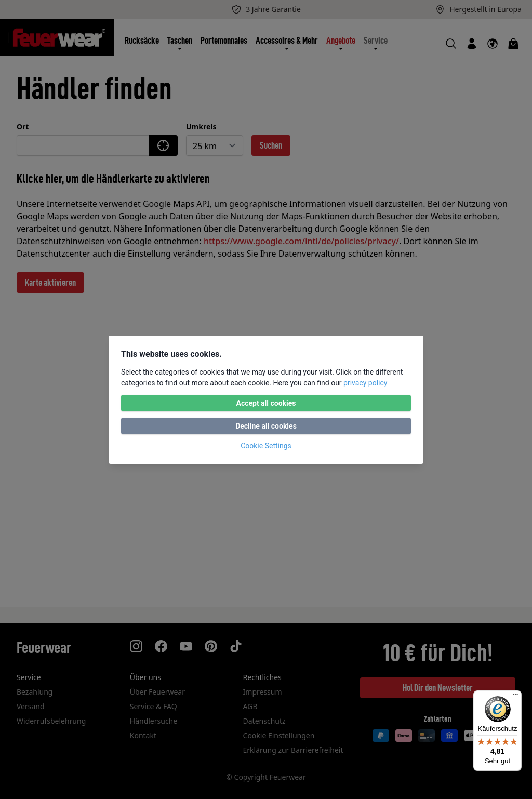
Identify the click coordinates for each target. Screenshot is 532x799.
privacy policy (365, 383)
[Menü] (515, 697)
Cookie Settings (266, 446)
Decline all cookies (266, 426)
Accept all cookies (266, 403)
